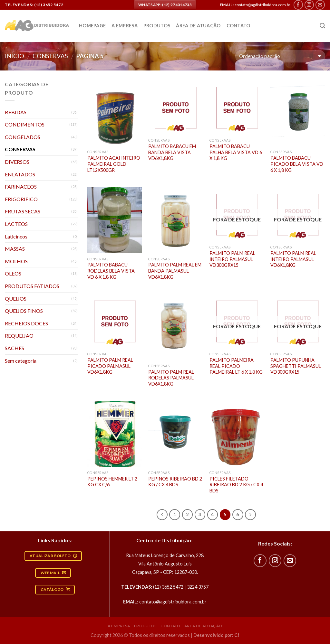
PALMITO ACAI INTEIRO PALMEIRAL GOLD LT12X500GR (114, 164)
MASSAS (15, 249)
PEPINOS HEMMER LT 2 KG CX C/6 (112, 482)
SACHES (15, 348)
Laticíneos (16, 236)
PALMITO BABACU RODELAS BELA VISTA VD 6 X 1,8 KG (111, 271)
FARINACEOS (21, 187)
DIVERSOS (17, 162)
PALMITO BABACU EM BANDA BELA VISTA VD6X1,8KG (172, 152)
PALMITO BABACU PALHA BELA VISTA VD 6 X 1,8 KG (236, 152)
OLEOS (13, 273)
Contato (238, 26)
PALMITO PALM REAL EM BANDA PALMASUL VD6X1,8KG (175, 271)
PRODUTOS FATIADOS (32, 286)
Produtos (157, 26)
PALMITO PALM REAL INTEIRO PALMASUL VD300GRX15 (232, 259)
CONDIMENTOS (25, 124)
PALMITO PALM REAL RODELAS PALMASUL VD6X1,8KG (171, 378)
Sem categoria (21, 361)
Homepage (92, 26)
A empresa (125, 26)
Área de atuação (198, 26)
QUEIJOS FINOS (24, 311)
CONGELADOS (23, 137)
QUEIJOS (16, 299)
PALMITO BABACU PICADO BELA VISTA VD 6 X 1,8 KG (297, 164)
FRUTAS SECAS (23, 211)
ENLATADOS (20, 174)
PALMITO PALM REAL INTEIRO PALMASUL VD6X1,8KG (293, 259)
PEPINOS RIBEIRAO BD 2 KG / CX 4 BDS (175, 482)
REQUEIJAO (19, 336)
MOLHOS (16, 261)
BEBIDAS (16, 112)
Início (15, 56)
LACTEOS (16, 224)
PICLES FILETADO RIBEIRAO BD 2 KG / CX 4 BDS (236, 485)
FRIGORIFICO (21, 199)
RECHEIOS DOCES (26, 323)
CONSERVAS (50, 56)
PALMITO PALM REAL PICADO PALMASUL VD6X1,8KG (110, 366)
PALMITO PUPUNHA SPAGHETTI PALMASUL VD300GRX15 (296, 366)
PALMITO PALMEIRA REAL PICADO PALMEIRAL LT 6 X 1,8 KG (236, 366)
